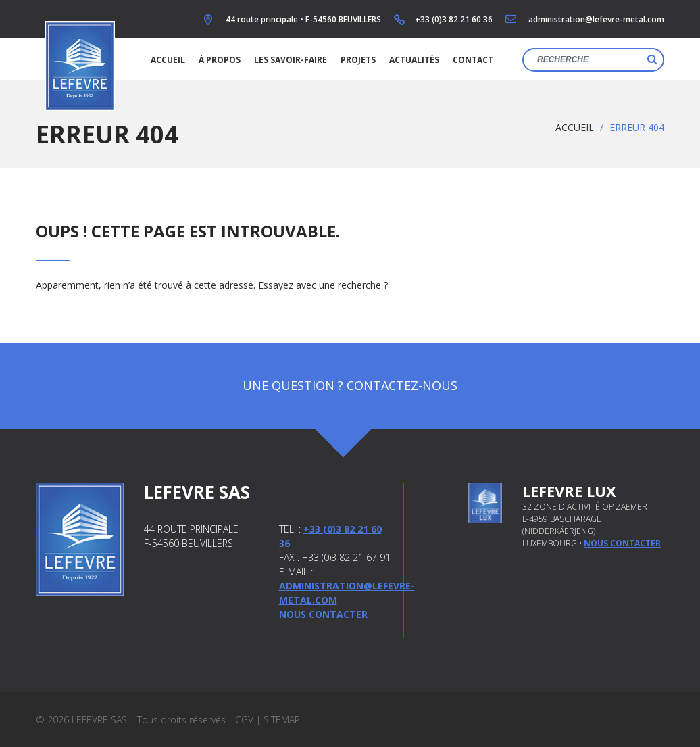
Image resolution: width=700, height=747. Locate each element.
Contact (473, 60)
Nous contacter (323, 614)
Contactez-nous (402, 385)
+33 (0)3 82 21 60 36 (454, 19)
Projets (358, 60)
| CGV (241, 720)
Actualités (414, 60)
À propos (220, 60)
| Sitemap (278, 720)
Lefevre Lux (569, 491)
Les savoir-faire (291, 60)
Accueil (168, 60)
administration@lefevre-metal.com (596, 19)
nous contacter (622, 543)
